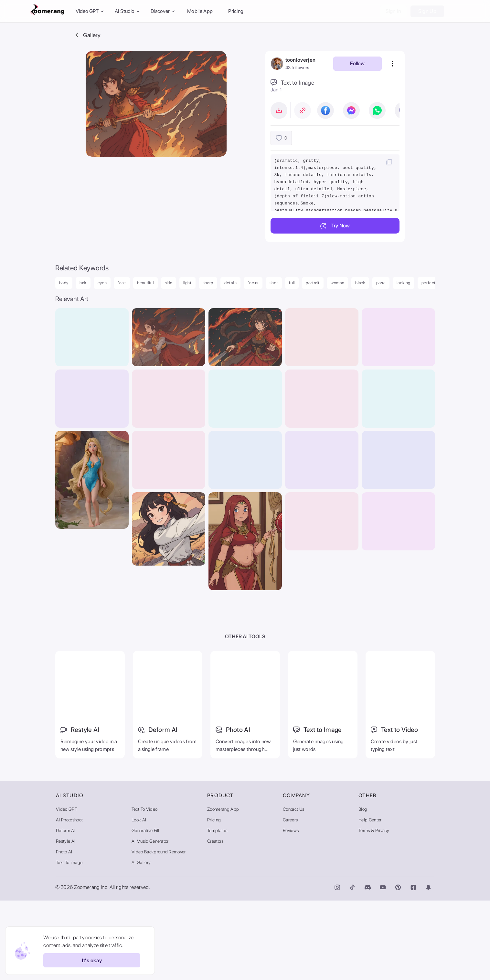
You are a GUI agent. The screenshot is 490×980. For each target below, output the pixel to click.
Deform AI (66, 910)
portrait (313, 283)
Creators (215, 921)
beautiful (145, 283)
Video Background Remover (159, 931)
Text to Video (144, 889)
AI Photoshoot (69, 899)
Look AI (139, 899)
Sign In (394, 11)
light (187, 283)
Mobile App (200, 11)
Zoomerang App (223, 889)
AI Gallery (141, 942)
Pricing (236, 11)
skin (169, 283)
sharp (208, 283)
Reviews (291, 910)
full (292, 283)
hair (83, 283)
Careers (290, 899)
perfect (429, 283)
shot (274, 283)
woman (337, 283)
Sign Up (427, 11)
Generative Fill (145, 910)
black (360, 283)
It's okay (90, 960)
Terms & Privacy (374, 910)
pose (381, 283)
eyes (102, 283)
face (122, 283)
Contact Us (293, 889)
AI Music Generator (150, 921)
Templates (217, 910)
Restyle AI (66, 921)
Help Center (370, 899)
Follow (357, 63)
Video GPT (67, 889)
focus (253, 283)
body (64, 283)
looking (404, 283)
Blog (363, 889)
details (231, 283)
